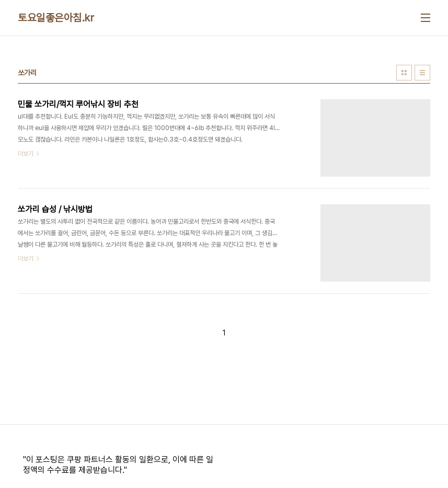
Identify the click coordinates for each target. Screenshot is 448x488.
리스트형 (422, 73)
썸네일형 (404, 73)
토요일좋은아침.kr (56, 18)
